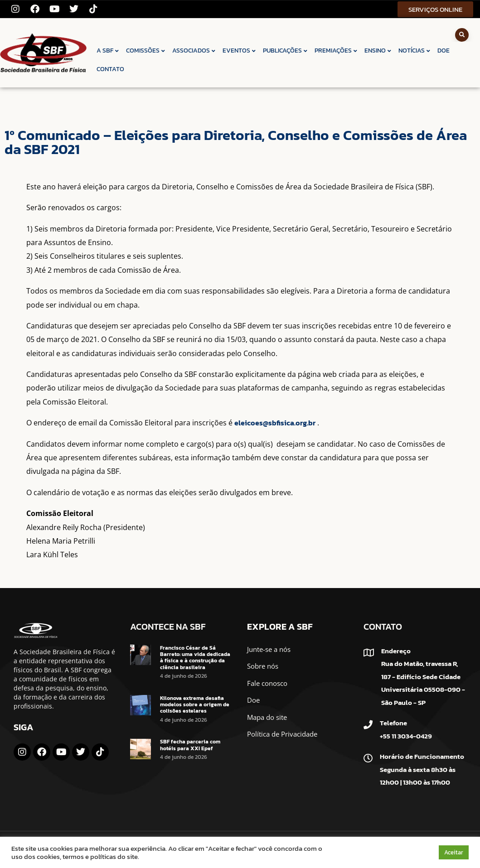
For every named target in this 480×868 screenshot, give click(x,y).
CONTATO (110, 69)
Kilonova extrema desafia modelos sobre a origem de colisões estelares (195, 705)
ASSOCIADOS (194, 51)
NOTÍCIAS (415, 51)
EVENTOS (240, 51)
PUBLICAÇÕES (286, 51)
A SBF (108, 51)
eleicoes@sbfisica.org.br (275, 423)
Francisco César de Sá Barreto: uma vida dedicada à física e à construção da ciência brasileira (195, 658)
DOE (444, 51)
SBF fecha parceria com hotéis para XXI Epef (190, 745)
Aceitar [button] (454, 852)
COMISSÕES (146, 51)
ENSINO (378, 51)
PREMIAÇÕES (336, 51)
